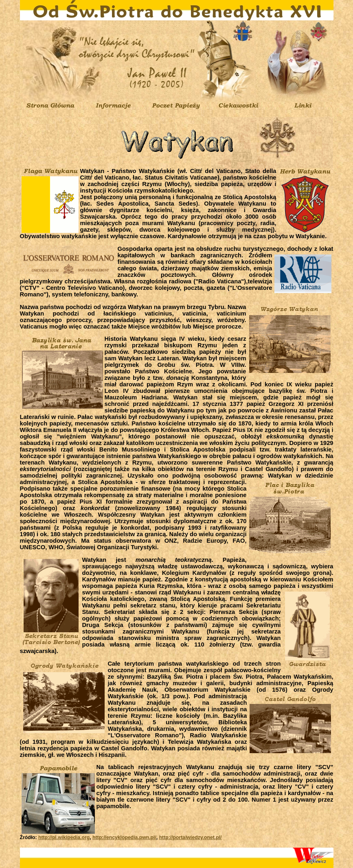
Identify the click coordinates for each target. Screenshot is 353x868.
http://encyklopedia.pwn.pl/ (124, 837)
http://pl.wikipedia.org (64, 837)
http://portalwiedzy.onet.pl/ (191, 837)
